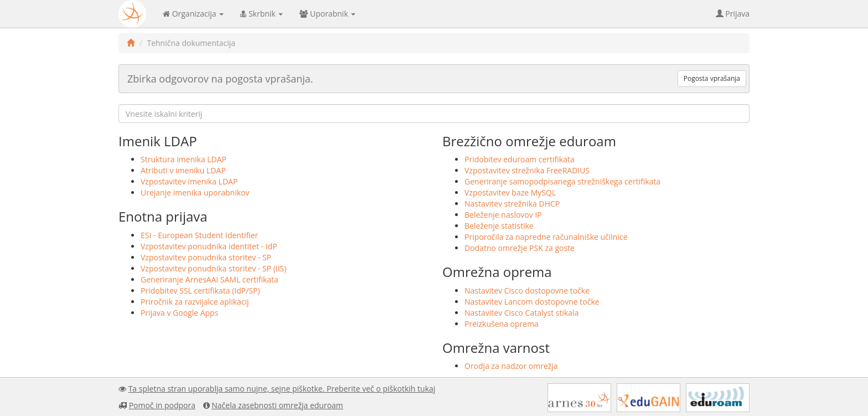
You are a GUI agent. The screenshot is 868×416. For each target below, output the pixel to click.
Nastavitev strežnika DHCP (512, 204)
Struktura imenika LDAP (184, 159)
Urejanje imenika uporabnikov (195, 192)
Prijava (733, 14)
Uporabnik (327, 14)
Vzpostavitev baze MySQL (510, 192)
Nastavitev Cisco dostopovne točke (527, 291)
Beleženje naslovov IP (503, 215)
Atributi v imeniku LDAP (183, 170)
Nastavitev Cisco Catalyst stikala (521, 313)
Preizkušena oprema (502, 324)
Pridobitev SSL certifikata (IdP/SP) (200, 291)
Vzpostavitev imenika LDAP (189, 181)
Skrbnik (262, 14)
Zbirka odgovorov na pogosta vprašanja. (220, 79)
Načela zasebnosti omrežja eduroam (277, 405)
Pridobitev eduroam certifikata (520, 159)
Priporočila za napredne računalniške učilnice (546, 237)
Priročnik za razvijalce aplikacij (195, 302)
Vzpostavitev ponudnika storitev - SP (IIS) (213, 268)
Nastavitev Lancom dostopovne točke (532, 302)
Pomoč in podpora (162, 405)
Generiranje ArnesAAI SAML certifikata (210, 279)
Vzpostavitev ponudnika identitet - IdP (209, 246)
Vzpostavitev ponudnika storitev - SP (206, 257)
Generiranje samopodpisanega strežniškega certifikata (562, 181)
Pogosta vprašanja (712, 78)
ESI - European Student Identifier (199, 235)
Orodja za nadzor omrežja (511, 366)
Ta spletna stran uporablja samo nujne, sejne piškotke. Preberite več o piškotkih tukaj (282, 389)
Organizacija (193, 14)
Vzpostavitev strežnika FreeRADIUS (527, 170)
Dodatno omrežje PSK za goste (520, 248)
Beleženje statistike (499, 226)
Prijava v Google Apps (179, 313)
